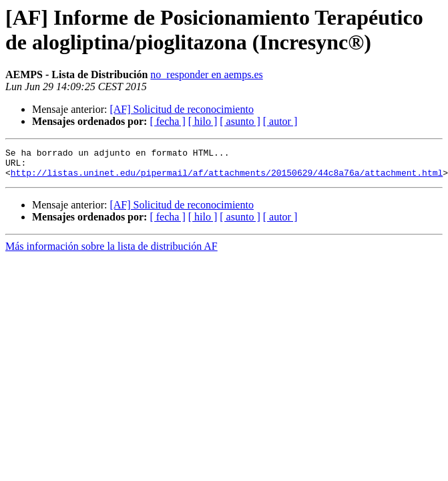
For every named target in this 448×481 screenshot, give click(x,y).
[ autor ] (280, 121)
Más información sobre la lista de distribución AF (111, 252)
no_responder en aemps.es (206, 74)
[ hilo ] (203, 121)
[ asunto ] (240, 121)
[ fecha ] (167, 121)
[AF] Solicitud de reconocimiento (182, 109)
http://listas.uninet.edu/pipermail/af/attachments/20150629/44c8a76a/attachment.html (227, 178)
